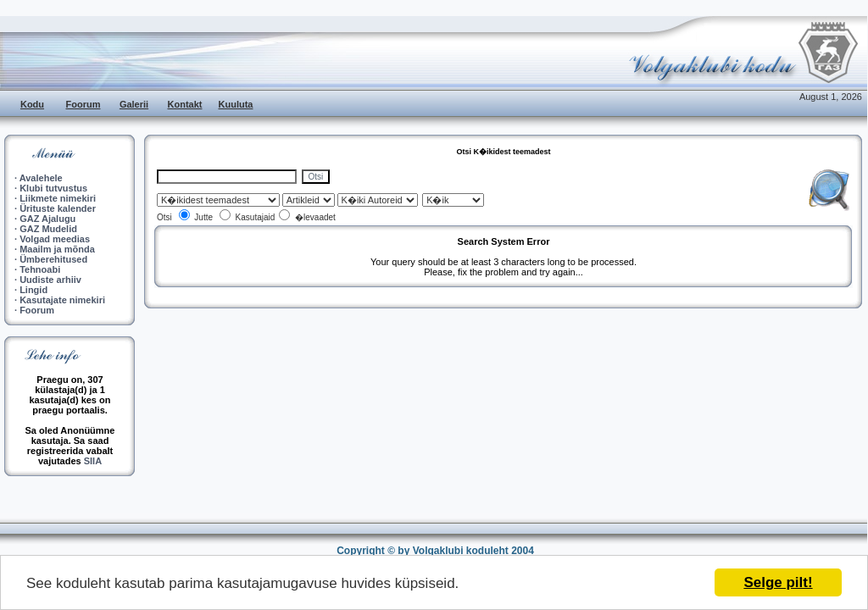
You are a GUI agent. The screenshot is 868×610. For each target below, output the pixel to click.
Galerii (134, 104)
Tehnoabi (40, 269)
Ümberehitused (53, 259)
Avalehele (41, 178)
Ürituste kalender (58, 208)
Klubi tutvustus (53, 188)
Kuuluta (236, 104)
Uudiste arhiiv (50, 280)
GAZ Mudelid (48, 229)
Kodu (32, 104)
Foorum (83, 104)
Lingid (33, 290)
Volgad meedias (55, 239)
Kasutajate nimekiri (62, 300)
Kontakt (185, 104)
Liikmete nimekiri (58, 198)
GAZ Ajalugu (47, 219)
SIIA (93, 461)
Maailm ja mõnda (57, 249)
